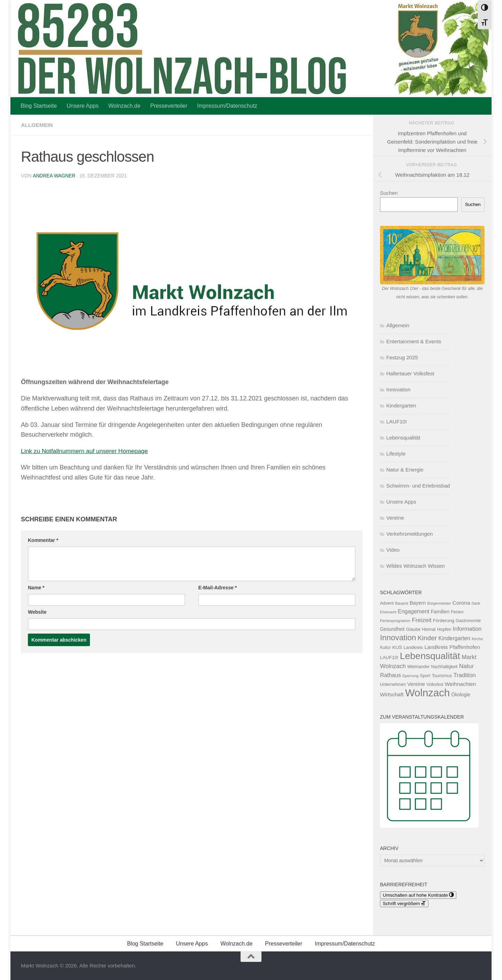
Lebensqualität (403, 438)
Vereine (395, 518)
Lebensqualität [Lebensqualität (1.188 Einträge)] (430, 656)
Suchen (389, 193)
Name (36, 587)
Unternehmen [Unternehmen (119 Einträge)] (393, 684)
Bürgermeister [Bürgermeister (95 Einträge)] (439, 603)
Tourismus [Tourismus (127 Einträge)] (442, 676)
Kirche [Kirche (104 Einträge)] (477, 639)
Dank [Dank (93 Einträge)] (476, 603)
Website (37, 612)
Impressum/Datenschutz (227, 106)
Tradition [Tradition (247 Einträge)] (465, 675)
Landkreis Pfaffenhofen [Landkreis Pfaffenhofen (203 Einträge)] (452, 647)
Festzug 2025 (402, 357)
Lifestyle (396, 454)
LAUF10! (397, 422)
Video (393, 550)
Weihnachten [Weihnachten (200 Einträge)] (461, 684)
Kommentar (43, 540)
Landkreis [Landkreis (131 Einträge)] (413, 647)
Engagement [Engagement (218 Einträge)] (414, 611)
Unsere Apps (83, 106)
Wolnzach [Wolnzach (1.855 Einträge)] (427, 693)
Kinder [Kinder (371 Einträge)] (427, 638)
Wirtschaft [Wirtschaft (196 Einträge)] (392, 694)
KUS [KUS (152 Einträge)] (397, 647)
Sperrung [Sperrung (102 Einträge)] (410, 676)
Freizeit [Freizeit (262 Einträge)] (421, 620)
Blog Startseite (39, 106)
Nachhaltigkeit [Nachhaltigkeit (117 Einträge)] (444, 667)
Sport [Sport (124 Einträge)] (425, 676)
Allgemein (37, 125)
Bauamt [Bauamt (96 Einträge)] (402, 603)
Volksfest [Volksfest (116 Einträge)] (435, 684)
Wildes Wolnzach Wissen (416, 566)
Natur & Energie (405, 470)
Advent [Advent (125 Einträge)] (387, 603)
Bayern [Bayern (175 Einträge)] (418, 603)
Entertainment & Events (414, 341)
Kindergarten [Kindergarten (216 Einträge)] (454, 638)
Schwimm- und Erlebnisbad (418, 486)
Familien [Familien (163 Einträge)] (440, 612)
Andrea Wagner (54, 176)
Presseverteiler (169, 106)
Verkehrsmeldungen (409, 534)
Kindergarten (401, 405)
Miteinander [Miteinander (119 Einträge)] (418, 667)
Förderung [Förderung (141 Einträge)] (444, 621)
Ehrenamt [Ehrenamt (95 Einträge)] (388, 612)
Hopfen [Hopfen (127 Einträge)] (444, 629)
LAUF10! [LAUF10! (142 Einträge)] (389, 657)
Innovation (398, 389)
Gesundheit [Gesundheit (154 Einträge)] (392, 629)
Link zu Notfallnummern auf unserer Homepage (87, 451)
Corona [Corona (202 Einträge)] (461, 603)
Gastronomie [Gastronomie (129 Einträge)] (468, 621)
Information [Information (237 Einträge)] (467, 629)
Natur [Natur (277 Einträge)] (467, 666)
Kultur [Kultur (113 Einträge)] (385, 648)
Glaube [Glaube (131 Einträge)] (413, 629)
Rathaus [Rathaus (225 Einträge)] (390, 675)
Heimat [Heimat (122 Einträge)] (429, 629)
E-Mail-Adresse (218, 587)
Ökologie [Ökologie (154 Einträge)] (461, 695)
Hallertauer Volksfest (410, 373)
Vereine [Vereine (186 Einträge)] (416, 684)
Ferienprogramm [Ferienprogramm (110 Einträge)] (395, 621)
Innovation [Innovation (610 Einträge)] (398, 638)
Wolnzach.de (124, 106)
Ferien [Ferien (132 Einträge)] (457, 612)
